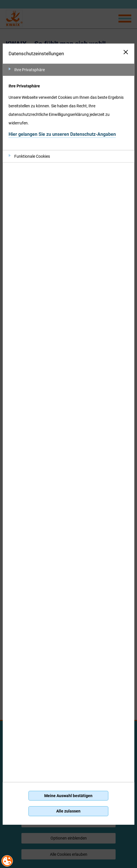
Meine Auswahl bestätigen (68, 796)
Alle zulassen (68, 811)
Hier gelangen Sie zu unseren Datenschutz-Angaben (62, 134)
